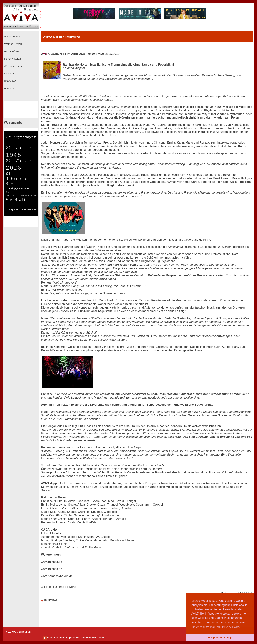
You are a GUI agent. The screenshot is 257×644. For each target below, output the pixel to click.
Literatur (9, 74)
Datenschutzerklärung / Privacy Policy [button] (216, 627)
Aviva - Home (12, 37)
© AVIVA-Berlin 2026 (18, 632)
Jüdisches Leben (14, 66)
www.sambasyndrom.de (57, 576)
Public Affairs (12, 51)
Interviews (10, 81)
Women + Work (13, 44)
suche (51, 638)
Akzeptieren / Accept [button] (220, 638)
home (100, 638)
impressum (73, 638)
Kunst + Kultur (12, 59)
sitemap (60, 638)
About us (9, 88)
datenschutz (89, 638)
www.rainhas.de (52, 562)
